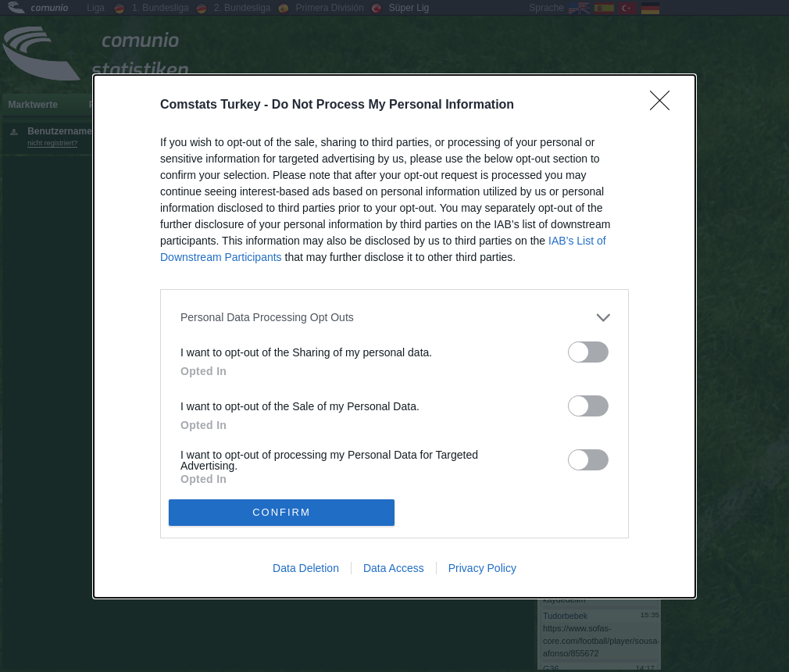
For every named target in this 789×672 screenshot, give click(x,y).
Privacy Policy (482, 568)
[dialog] (394, 336)
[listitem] (394, 318)
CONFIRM (282, 511)
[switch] (588, 352)
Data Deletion (306, 568)
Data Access (394, 568)
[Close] (665, 105)
